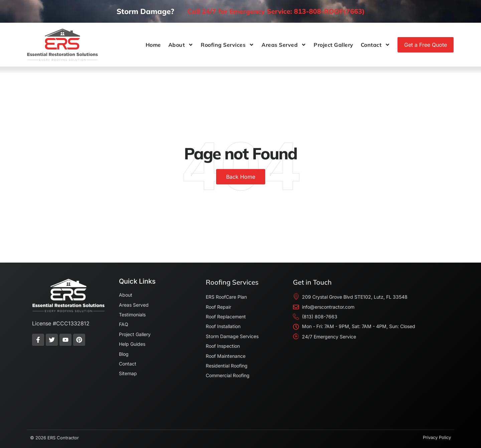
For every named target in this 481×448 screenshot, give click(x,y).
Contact (376, 45)
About (181, 45)
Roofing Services (227, 45)
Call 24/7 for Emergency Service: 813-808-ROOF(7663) (276, 11)
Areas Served (284, 45)
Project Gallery (334, 45)
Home (153, 45)
